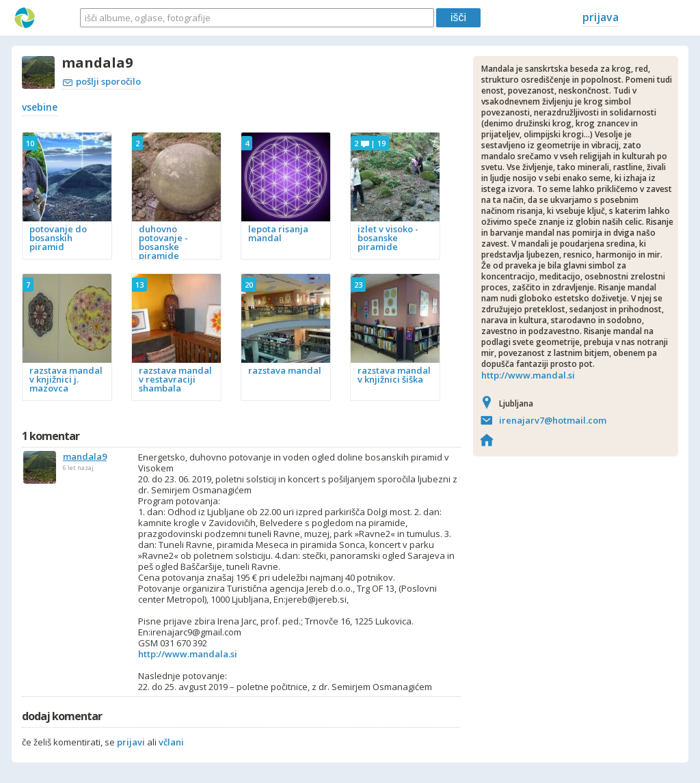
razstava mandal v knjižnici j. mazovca (66, 379)
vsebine (40, 107)
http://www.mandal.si (528, 375)
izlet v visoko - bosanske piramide (388, 238)
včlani (171, 742)
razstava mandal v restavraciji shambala (175, 379)
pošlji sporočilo (102, 81)
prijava (601, 17)
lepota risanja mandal (278, 233)
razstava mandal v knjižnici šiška (394, 375)
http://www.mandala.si (188, 654)
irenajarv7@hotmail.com (553, 420)
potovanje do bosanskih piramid (58, 238)
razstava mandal (285, 370)
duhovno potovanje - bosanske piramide (163, 242)
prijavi (131, 742)
